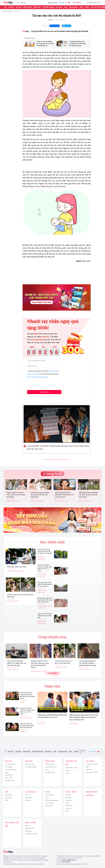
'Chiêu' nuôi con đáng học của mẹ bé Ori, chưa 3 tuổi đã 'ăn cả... (45, 44)
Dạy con (28, 795)
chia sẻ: (45, 26)
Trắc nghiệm (50, 795)
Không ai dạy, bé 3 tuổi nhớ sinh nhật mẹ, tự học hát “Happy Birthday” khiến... (40, 664)
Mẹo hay (89, 770)
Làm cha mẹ (73, 7)
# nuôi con (16, 501)
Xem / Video (71, 792)
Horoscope (49, 806)
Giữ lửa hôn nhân (71, 768)
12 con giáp (49, 803)
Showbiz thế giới (31, 767)
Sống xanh (27, 7)
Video (87, 7)
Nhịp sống (69, 806)
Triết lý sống (50, 764)
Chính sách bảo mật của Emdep (37, 377)
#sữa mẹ (53, 459)
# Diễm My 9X (42, 623)
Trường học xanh (31, 834)
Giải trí (19, 7)
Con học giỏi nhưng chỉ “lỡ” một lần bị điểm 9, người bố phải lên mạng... (88, 663)
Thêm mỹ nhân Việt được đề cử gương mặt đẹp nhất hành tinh (27, 725)
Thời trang (9, 795)
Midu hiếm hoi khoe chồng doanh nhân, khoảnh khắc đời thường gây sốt (27, 695)
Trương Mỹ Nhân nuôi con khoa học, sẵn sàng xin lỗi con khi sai (77, 44)
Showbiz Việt (30, 764)
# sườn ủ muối (42, 608)
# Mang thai (41, 557)
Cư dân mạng (10, 780)
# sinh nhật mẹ (42, 671)
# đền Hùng (41, 592)
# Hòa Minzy (41, 724)
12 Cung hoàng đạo (52, 800)
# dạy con (88, 669)
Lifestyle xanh (30, 828)
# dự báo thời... (21, 571)
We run (28, 826)
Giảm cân (69, 800)
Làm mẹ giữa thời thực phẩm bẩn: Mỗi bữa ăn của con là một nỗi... (64, 495)
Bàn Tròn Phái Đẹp (12, 824)
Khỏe (7, 800)
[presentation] (42, 384)
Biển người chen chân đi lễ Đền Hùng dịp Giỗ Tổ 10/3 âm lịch (45, 584)
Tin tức (11, 7)
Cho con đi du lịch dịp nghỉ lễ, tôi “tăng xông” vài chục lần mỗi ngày (16, 663)
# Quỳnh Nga (73, 724)
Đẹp (66, 7)
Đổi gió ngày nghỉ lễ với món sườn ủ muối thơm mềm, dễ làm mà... (45, 600)
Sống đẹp (37, 7)
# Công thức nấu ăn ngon (45, 606)
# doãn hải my (42, 559)
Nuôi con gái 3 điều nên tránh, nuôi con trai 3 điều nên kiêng (16, 495)
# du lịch (16, 669)
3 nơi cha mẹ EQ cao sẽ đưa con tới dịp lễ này (20, 596)
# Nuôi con (10, 501)
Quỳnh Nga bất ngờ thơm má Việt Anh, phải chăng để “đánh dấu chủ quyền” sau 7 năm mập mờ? (84, 717)
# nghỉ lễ (16, 601)
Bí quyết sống (50, 772)
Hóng (67, 773)
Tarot (47, 798)
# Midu (22, 702)
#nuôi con (47, 459)
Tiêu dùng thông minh (11, 771)
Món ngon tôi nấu (92, 772)
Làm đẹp (8, 798)
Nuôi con (18, 11)
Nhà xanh (28, 831)
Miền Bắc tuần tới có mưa (17, 567)
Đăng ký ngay (44, 392)
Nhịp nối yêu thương (92, 794)
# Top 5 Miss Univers (26, 718)
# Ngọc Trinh (24, 731)
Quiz (81, 7)
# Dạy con (82, 501)
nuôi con (23, 3)
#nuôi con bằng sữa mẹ (62, 459)
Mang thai (29, 798)
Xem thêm (52, 673)
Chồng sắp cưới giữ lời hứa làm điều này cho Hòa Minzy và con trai (52, 716)
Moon (51, 20)
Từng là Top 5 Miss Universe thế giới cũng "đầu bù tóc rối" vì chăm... (45, 568)
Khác (67, 811)
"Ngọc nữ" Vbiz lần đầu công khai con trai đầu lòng (45, 616)
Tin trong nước (10, 764)
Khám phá (9, 775)
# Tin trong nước (12, 571)
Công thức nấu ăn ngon (92, 766)
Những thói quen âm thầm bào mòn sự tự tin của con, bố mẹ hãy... (88, 495)
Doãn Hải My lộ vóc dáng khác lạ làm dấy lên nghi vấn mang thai (45, 551)
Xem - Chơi (9, 778)
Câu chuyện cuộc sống (51, 768)
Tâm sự (68, 770)
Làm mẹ (68, 808)
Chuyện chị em (48, 7)
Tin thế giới (9, 767)
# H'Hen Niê (41, 577)
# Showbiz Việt (42, 575)
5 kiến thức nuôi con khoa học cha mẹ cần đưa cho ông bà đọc (40, 495)
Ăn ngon (59, 7)
